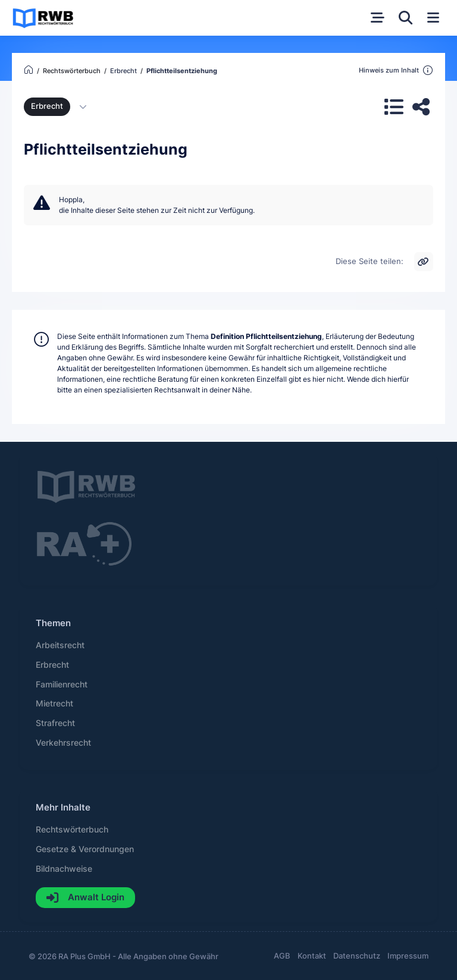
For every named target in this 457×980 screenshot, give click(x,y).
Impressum (408, 956)
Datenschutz (357, 956)
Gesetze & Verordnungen (85, 849)
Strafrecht (55, 723)
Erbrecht (47, 106)
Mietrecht (54, 703)
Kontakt (312, 956)
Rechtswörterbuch (72, 830)
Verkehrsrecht (63, 743)
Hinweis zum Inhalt (396, 71)
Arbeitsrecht (60, 645)
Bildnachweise (64, 869)
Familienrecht (62, 684)
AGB (282, 956)
